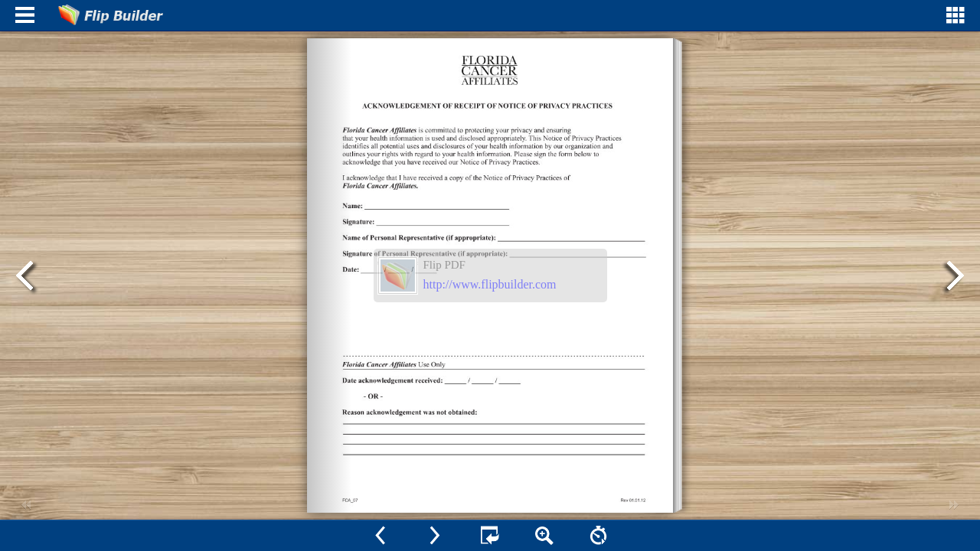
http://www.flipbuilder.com (490, 284)
